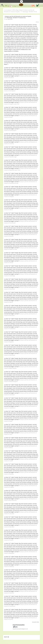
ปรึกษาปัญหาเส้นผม (18, 10)
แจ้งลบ (37, 22)
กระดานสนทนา (8, 10)
